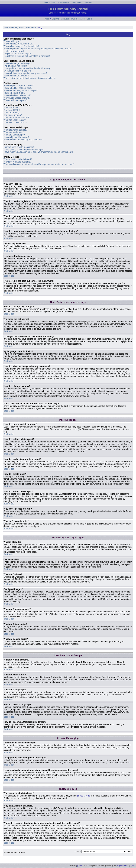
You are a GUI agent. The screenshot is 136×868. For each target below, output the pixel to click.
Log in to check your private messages (68, 19)
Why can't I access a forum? (17, 98)
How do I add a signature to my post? (21, 90)
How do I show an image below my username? (25, 73)
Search (54, 2)
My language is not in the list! (17, 71)
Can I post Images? (13, 115)
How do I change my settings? (18, 63)
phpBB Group (84, 796)
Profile (46, 19)
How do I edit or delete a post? (18, 88)
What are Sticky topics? (14, 120)
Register (88, 2)
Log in (90, 19)
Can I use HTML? (12, 110)
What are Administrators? (15, 130)
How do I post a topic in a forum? (19, 86)
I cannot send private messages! (19, 147)
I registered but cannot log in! (17, 54)
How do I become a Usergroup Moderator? (23, 140)
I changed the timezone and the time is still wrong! (27, 68)
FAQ (46, 2)
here (56, 13)
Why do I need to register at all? (18, 44)
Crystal (132, 866)
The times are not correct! (16, 66)
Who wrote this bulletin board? (18, 159)
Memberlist (65, 2)
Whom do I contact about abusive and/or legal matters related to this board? (39, 164)
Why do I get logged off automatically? (21, 46)
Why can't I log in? (12, 41)
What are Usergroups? (14, 135)
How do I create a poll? (14, 93)
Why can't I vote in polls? (15, 100)
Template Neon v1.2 (123, 866)
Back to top (9, 196)
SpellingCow (112, 866)
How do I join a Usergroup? (16, 137)
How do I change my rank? (16, 76)
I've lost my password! (14, 51)
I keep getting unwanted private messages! (24, 150)
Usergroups (77, 2)
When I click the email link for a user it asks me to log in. (30, 78)
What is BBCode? (12, 108)
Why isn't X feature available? (17, 162)
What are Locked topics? (15, 122)
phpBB (80, 866)
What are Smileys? (12, 113)
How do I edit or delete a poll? (17, 95)
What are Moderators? (14, 132)
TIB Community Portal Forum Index (20, 28)
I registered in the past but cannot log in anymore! (27, 56)
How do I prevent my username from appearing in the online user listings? (38, 49)
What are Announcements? (16, 118)
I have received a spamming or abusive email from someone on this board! (38, 152)
